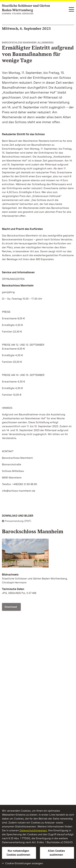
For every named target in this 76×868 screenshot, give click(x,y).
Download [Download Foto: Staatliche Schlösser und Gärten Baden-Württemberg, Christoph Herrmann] (11, 607)
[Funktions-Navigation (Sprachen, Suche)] (71, 10)
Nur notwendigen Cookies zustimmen (18, 853)
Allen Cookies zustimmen (56, 853)
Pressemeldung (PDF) (18, 521)
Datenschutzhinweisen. (33, 830)
